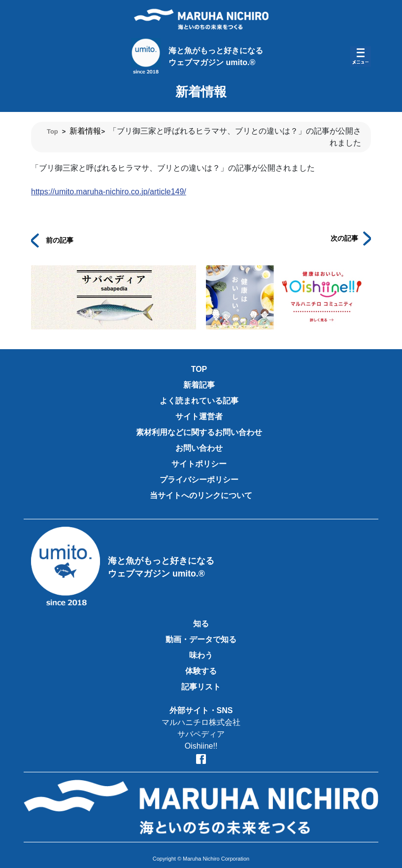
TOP (199, 369)
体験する (201, 671)
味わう (201, 655)
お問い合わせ (199, 448)
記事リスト (201, 687)
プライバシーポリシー (199, 480)
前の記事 (52, 239)
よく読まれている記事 (199, 401)
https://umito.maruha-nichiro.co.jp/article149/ (109, 192)
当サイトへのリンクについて (201, 495)
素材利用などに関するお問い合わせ (199, 432)
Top (52, 131)
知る (201, 624)
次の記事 (351, 237)
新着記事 (199, 385)
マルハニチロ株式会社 (201, 722)
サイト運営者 (199, 416)
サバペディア (201, 734)
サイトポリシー (199, 464)
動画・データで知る (201, 639)
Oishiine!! (201, 746)
